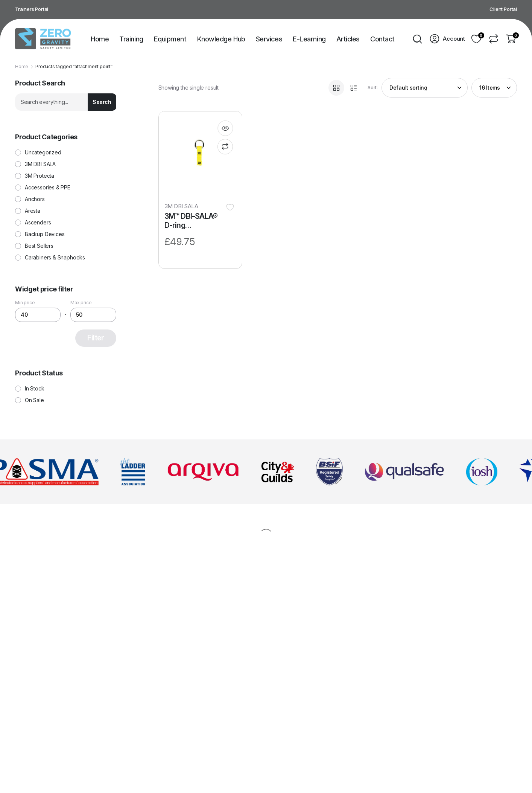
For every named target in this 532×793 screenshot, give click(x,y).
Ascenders (38, 223)
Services (269, 39)
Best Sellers (39, 246)
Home (100, 39)
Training (131, 39)
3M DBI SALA (181, 206)
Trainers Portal (32, 9)
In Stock (35, 389)
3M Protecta (40, 176)
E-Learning (309, 39)
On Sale (34, 400)
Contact (382, 39)
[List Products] (354, 88)
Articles (348, 39)
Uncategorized (43, 152)
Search (102, 102)
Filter (96, 338)
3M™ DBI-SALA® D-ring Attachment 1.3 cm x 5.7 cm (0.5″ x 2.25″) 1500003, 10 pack (194, 221)
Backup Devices (45, 234)
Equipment (170, 39)
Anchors (35, 199)
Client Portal (503, 9)
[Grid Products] (336, 88)
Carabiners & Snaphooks (55, 258)
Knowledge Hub (221, 39)
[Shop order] (425, 88)
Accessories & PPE (48, 188)
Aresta (33, 211)
